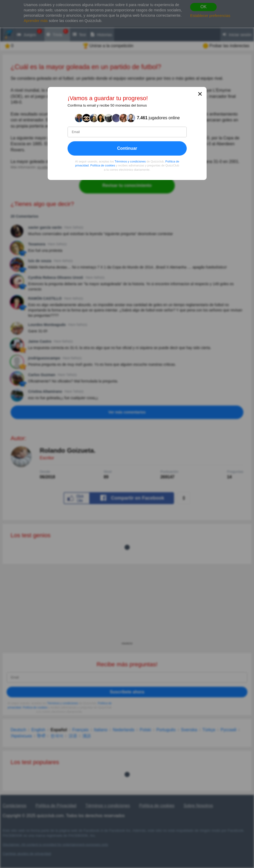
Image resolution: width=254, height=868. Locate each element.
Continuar (127, 148)
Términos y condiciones (130, 161)
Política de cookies (103, 165)
